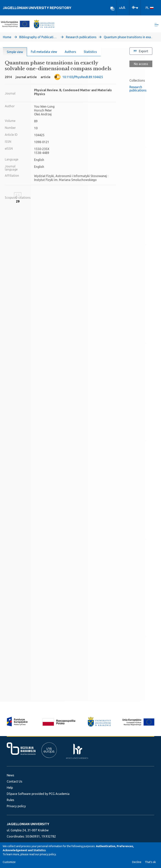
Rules (10, 800)
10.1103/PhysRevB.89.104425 (83, 78)
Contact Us (15, 781)
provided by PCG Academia (51, 794)
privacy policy (48, 854)
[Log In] (135, 7)
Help (10, 788)
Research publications (81, 38)
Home (7, 38)
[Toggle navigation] (157, 25)
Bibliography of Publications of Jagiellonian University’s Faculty (39, 38)
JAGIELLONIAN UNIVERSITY (28, 824)
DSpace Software (19, 794)
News (10, 775)
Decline (137, 862)
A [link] (120, 8)
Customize (9, 862)
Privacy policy (16, 806)
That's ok (150, 862)
